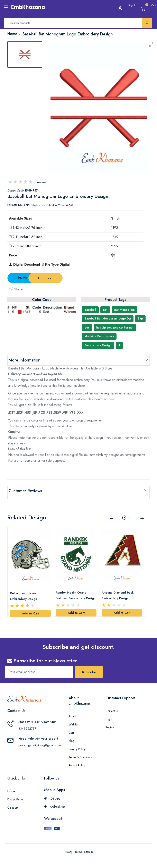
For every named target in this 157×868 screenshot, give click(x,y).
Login (109, 714)
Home (11, 786)
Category (13, 803)
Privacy (68, 847)
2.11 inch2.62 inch (28, 237)
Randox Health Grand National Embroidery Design (72, 591)
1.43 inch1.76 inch (28, 228)
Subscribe (89, 667)
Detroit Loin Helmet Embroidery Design (25, 591)
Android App (55, 802)
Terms (78, 847)
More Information (25, 360)
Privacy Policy (77, 744)
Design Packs (15, 794)
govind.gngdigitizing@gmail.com (40, 740)
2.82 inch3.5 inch (27, 246)
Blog (71, 736)
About (72, 711)
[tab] (25, 54)
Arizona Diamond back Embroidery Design (118, 590)
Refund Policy (77, 760)
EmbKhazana (28, 7)
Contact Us (112, 706)
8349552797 (27, 724)
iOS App (52, 794)
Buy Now (30, 278)
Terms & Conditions (80, 752)
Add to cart (79, 278)
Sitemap (89, 847)
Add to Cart (30, 609)
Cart (71, 728)
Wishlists (74, 720)
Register (110, 722)
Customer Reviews (25, 491)
